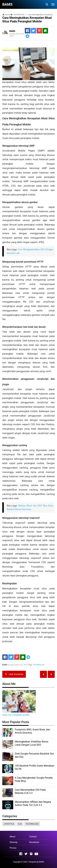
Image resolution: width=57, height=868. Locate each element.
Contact (33, 837)
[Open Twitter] (26, 854)
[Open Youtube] (36, 854)
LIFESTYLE (9, 824)
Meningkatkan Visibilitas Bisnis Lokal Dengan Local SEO (32, 743)
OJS (20, 824)
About (12, 837)
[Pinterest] (39, 31)
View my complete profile (16, 715)
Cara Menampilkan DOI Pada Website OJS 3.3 (30, 791)
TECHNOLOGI (39, 665)
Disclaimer (34, 842)
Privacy (13, 848)
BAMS (42, 862)
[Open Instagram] (31, 854)
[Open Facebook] (21, 854)
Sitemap (13, 842)
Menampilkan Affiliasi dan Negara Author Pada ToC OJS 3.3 (33, 803)
